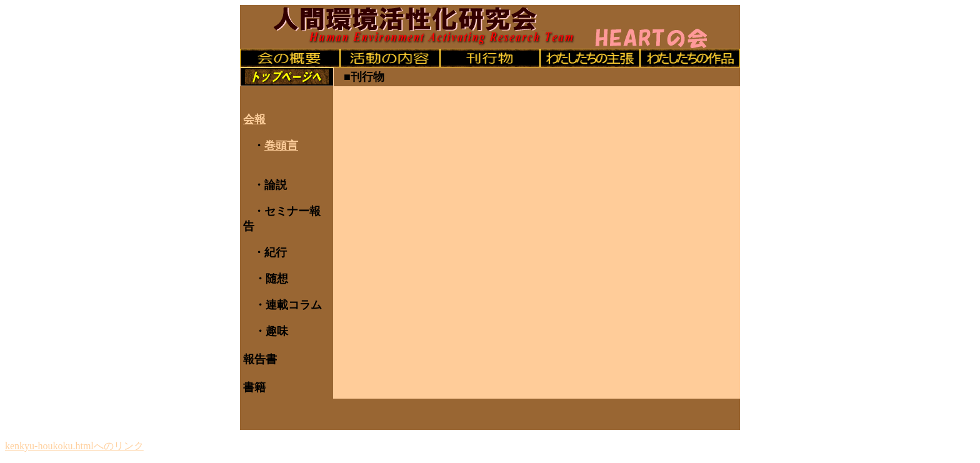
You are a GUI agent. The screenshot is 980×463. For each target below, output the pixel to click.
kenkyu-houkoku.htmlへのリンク (74, 446)
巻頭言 (281, 146)
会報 (254, 119)
